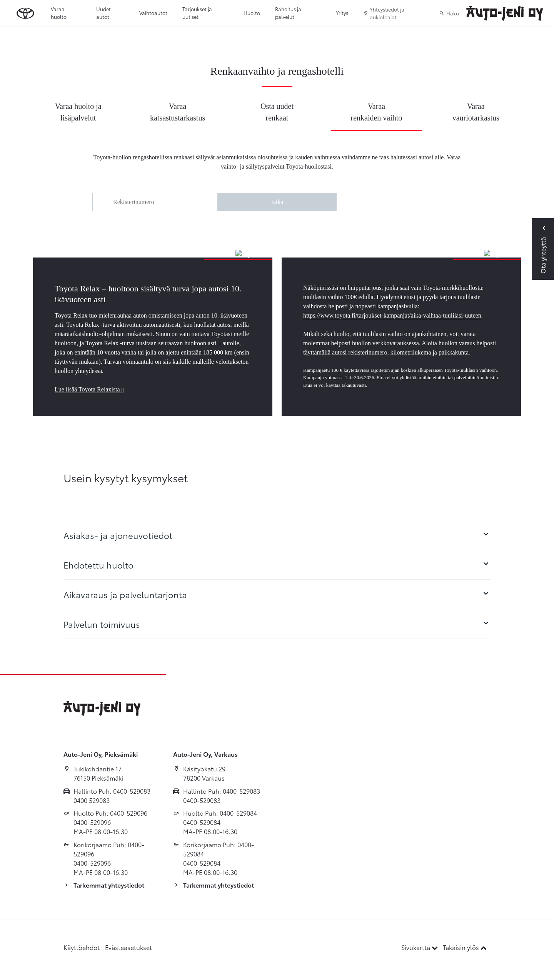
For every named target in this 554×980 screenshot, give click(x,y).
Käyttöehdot (82, 947)
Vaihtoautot (153, 13)
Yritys (342, 13)
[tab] (277, 535)
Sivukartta (420, 947)
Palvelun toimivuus (277, 624)
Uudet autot (103, 13)
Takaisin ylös (465, 947)
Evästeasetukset (128, 947)
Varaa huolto (59, 13)
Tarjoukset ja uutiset (197, 13)
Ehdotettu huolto (277, 565)
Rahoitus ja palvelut (288, 13)
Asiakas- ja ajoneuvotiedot (277, 535)
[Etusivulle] (505, 13)
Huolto (252, 13)
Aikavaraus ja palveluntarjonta (277, 594)
